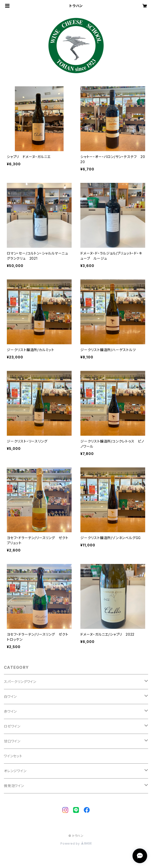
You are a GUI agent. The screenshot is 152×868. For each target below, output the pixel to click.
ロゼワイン (12, 726)
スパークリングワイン (20, 682)
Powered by (76, 843)
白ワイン (10, 696)
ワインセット (13, 756)
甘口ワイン (12, 741)
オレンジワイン (15, 771)
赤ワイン (10, 711)
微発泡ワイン (14, 786)
